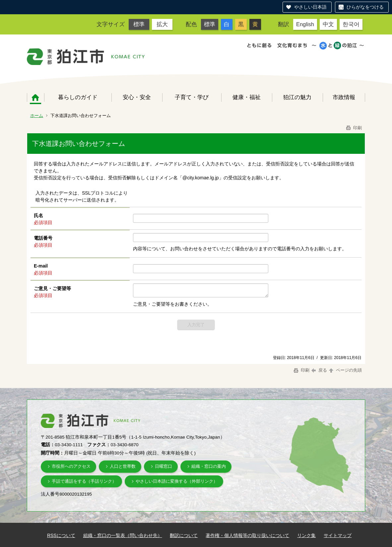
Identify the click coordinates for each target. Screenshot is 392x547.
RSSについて (61, 535)
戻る (319, 370)
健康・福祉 (247, 97)
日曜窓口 (163, 466)
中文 (328, 24)
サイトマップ (338, 535)
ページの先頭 (345, 370)
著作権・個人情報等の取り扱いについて (247, 535)
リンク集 (306, 535)
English (305, 24)
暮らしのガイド (78, 97)
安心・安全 (137, 97)
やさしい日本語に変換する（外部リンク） (177, 481)
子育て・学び (192, 97)
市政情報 (344, 97)
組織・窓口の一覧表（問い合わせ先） (123, 535)
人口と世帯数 (123, 466)
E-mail (41, 266)
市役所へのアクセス (71, 466)
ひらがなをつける (365, 7)
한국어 (351, 24)
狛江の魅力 (297, 97)
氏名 (38, 215)
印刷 (354, 128)
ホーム (35, 97)
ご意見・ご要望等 (52, 288)
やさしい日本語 (310, 7)
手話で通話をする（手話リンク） (84, 481)
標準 (139, 24)
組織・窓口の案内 (209, 466)
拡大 (162, 24)
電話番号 (43, 238)
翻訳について (184, 535)
